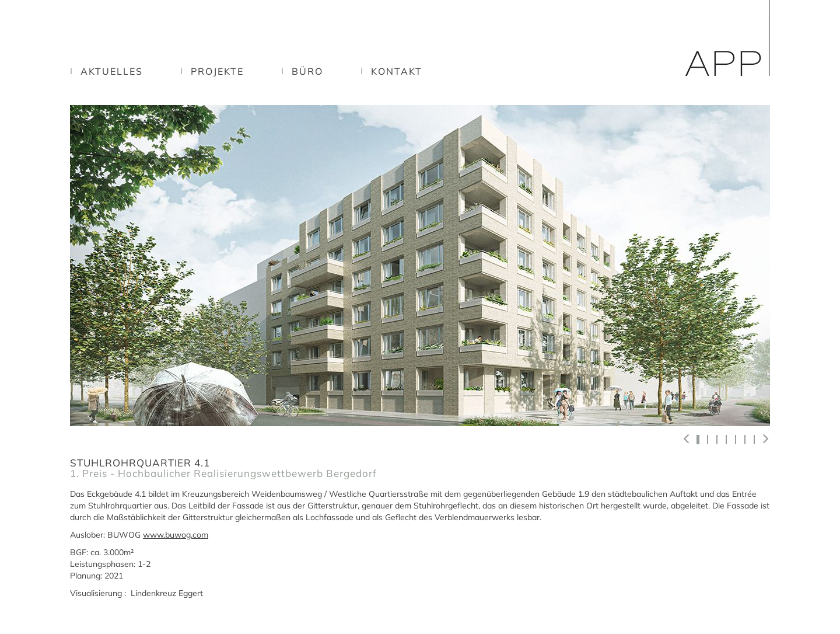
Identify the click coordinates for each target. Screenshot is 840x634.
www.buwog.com (176, 535)
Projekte (217, 71)
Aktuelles (112, 71)
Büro (307, 71)
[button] (687, 439)
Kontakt (397, 71)
